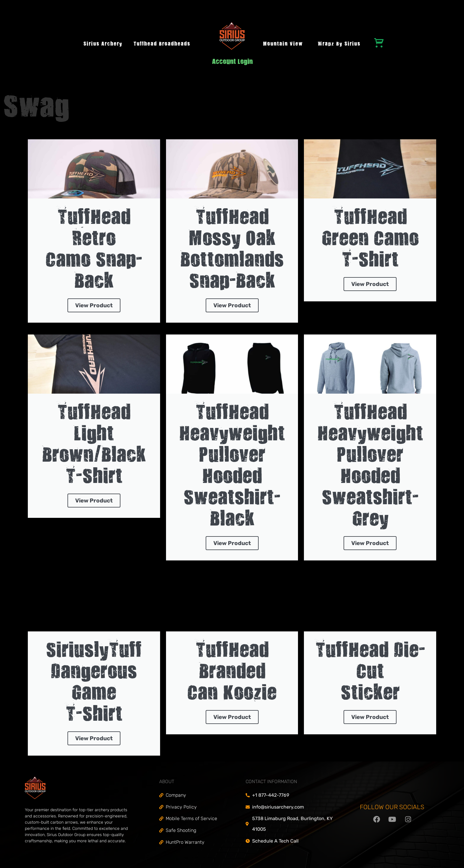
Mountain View (283, 44)
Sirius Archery (103, 44)
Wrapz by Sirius (339, 44)
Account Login (232, 62)
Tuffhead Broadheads (162, 44)
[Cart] (379, 43)
